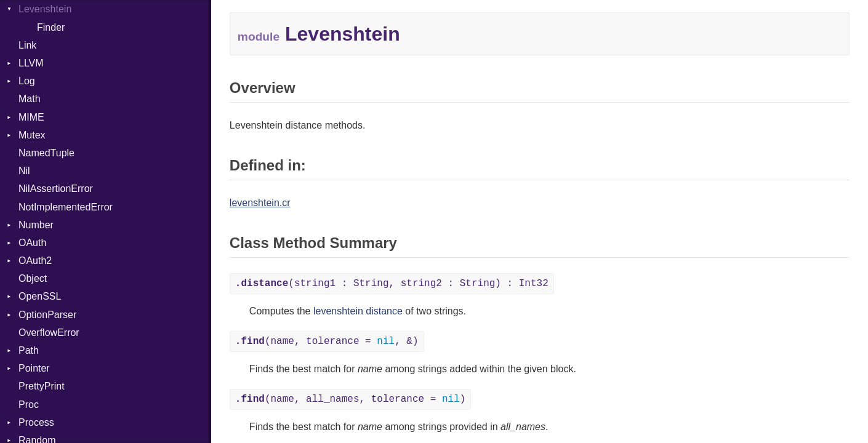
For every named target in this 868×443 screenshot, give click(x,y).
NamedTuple (46, 153)
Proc (29, 405)
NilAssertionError (56, 189)
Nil (24, 171)
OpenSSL (40, 296)
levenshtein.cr (260, 203)
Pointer (34, 368)
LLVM (31, 63)
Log (27, 81)
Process (36, 422)
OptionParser (47, 315)
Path (29, 350)
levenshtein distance (358, 311)
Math (30, 99)
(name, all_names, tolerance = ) (350, 399)
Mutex (32, 135)
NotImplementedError (66, 207)
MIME (31, 117)
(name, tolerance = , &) (327, 341)
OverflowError (49, 333)
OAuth (32, 243)
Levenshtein (45, 9)
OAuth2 (35, 261)
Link (27, 45)
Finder (51, 27)
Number (36, 225)
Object (33, 278)
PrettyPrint (42, 386)
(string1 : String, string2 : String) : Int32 (392, 284)
